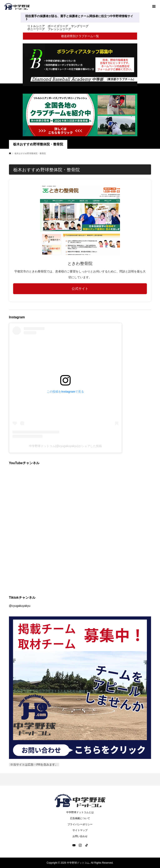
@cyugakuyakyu (20, 606)
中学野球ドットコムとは (80, 812)
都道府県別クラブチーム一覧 (80, 36)
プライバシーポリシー (80, 824)
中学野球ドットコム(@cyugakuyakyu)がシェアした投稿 (65, 446)
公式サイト (80, 289)
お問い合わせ (80, 836)
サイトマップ (80, 830)
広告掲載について (80, 818)
